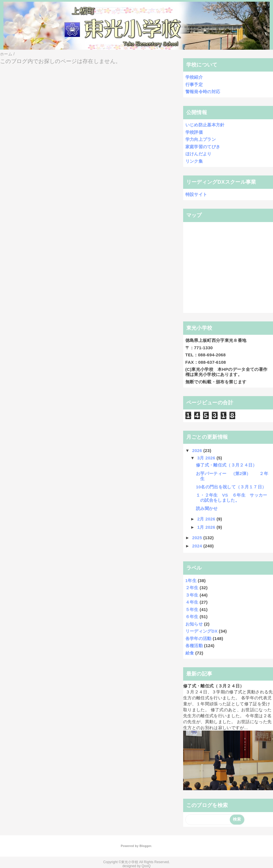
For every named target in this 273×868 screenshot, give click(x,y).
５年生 (192, 609)
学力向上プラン (201, 139)
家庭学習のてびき (203, 147)
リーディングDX (202, 631)
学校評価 (194, 132)
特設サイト (196, 194)
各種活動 (194, 646)
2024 (198, 546)
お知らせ (194, 624)
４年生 (192, 602)
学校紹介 (194, 77)
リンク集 (194, 161)
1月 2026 (207, 527)
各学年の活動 (198, 638)
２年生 (192, 588)
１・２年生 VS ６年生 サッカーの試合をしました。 (232, 498)
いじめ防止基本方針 (205, 125)
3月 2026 (207, 458)
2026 (198, 450)
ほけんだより (198, 154)
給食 (190, 653)
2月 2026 (207, 519)
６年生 (192, 617)
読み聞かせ (207, 508)
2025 (198, 538)
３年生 (192, 595)
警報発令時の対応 (203, 92)
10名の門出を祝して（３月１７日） (231, 487)
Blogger (145, 846)
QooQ (146, 866)
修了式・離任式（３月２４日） (227, 465)
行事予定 (194, 84)
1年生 (191, 581)
